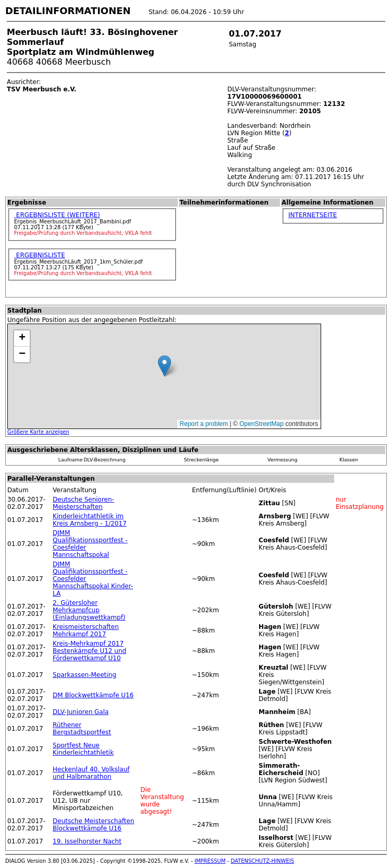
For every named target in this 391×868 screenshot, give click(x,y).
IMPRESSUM (210, 861)
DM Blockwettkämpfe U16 (93, 695)
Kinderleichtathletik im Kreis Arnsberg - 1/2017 (90, 520)
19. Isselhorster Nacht (87, 841)
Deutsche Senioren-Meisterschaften (83, 503)
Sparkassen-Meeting (84, 675)
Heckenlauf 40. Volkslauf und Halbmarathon (91, 773)
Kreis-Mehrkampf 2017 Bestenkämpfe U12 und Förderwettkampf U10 (89, 651)
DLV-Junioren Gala (81, 712)
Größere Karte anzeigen (38, 432)
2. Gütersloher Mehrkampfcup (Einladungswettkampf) (89, 610)
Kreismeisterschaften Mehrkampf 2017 (86, 631)
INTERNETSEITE (313, 215)
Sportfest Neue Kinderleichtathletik (83, 749)
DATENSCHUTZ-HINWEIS (263, 861)
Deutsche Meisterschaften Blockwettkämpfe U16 (93, 825)
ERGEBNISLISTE (40, 255)
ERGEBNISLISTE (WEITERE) (57, 215)
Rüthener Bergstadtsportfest (82, 729)
